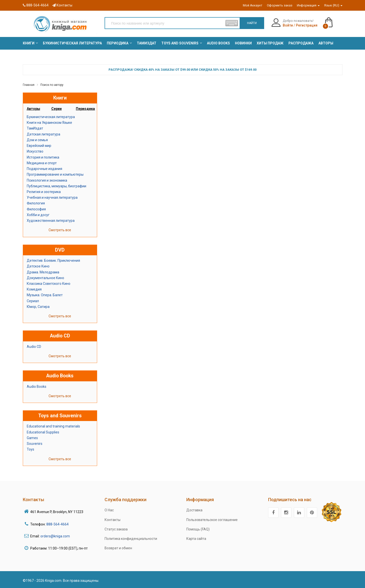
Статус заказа (116, 529)
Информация (308, 5)
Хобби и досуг (38, 215)
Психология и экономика (47, 180)
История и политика (43, 157)
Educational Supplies (43, 432)
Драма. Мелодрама (43, 272)
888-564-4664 (36, 5)
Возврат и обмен (118, 548)
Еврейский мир (39, 146)
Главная (29, 85)
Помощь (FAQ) (198, 529)
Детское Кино (38, 266)
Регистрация (307, 25)
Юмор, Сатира (38, 307)
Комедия (34, 289)
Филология (36, 203)
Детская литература (43, 134)
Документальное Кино (45, 278)
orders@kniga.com (55, 536)
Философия (36, 209)
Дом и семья (37, 140)
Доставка (194, 510)
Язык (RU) (333, 5)
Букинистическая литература (51, 117)
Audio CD (34, 347)
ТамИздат (35, 128)
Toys (30, 449)
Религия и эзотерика (44, 192)
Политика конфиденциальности (131, 539)
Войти (288, 25)
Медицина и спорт (42, 163)
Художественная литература (51, 221)
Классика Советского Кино (49, 284)
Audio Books (37, 387)
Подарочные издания (44, 169)
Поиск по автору (52, 85)
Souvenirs (35, 444)
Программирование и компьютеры (55, 174)
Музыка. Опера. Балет (45, 295)
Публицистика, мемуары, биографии (56, 186)
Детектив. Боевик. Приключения (53, 261)
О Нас (109, 510)
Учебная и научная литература (52, 197)
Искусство (35, 151)
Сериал (33, 301)
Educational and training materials (53, 426)
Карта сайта (196, 539)
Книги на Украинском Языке (49, 123)
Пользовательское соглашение (212, 520)
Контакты (62, 5)
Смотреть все (60, 230)
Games (32, 438)
